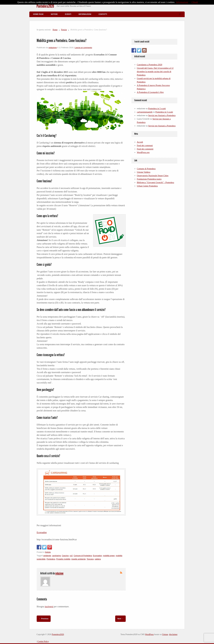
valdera (98, 559)
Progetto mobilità (63, 559)
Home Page (38, 14)
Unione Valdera (143, 172)
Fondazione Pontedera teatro (149, 179)
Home (55, 30)
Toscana (90, 559)
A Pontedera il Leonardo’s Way (150, 92)
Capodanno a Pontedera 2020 (149, 65)
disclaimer (173, 634)
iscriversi (49, 607)
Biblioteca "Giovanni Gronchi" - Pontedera (155, 182)
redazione (53, 48)
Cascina (65, 556)
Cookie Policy (43, 641)
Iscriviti (121, 573)
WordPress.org (143, 152)
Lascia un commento (83, 48)
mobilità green (109, 556)
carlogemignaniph (145, 112)
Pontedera (51, 559)
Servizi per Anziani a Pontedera (162, 115)
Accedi (140, 142)
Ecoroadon (42, 532)
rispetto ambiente (79, 559)
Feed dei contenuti (145, 145)
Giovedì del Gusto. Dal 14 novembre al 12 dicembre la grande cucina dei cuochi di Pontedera (155, 72)
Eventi (68, 14)
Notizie (54, 14)
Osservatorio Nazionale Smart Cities (153, 176)
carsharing (56, 556)
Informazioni (85, 14)
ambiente (47, 556)
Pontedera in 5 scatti (157, 108)
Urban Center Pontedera (147, 186)
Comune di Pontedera (83, 556)
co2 (71, 556)
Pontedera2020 (45, 6)
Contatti (103, 14)
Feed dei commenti (145, 149)
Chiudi (195, 2)
